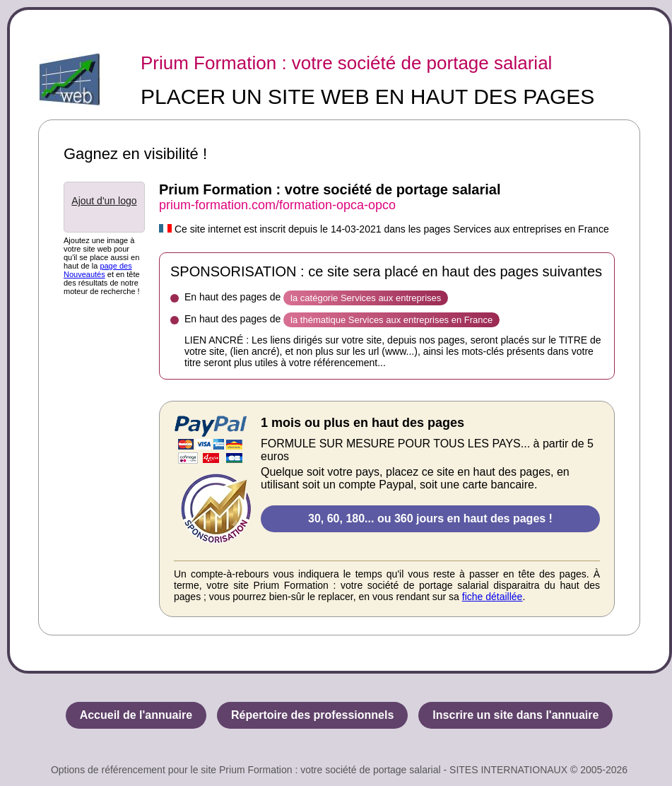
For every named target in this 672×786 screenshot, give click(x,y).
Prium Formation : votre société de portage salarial (346, 63)
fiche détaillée (493, 597)
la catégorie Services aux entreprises (366, 298)
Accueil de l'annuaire (136, 715)
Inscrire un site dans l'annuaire (515, 715)
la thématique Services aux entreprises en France (391, 320)
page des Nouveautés (98, 270)
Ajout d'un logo (104, 201)
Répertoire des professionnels (312, 715)
